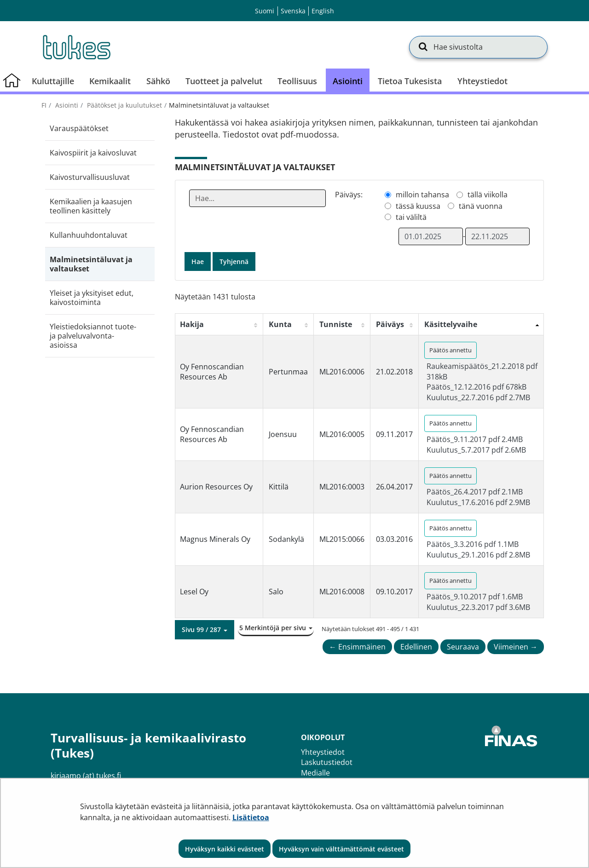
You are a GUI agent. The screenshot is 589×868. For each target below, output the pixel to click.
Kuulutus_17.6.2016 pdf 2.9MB (478, 502)
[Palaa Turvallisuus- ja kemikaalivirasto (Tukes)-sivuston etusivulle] (76, 47)
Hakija (192, 324)
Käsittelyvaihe (451, 324)
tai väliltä (411, 217)
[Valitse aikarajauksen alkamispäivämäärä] (431, 236)
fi (44, 105)
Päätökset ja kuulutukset (124, 105)
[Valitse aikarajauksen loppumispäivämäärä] (497, 236)
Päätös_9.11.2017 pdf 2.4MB (475, 439)
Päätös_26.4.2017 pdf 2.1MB (475, 492)
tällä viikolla (488, 195)
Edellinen (416, 647)
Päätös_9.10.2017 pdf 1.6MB (475, 597)
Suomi (265, 11)
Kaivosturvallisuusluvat (90, 177)
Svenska (293, 11)
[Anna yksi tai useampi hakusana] (257, 198)
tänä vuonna (481, 206)
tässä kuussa (418, 206)
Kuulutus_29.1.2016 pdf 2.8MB (478, 555)
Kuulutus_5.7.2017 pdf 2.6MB (476, 450)
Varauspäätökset (79, 128)
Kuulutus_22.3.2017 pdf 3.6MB (478, 607)
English (323, 11)
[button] (205, 630)
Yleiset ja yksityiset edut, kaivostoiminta (92, 298)
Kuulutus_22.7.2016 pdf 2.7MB (478, 397)
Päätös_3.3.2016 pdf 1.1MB (473, 544)
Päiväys (390, 324)
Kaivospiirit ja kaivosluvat (93, 153)
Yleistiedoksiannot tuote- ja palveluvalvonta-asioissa (93, 336)
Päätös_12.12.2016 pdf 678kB (476, 387)
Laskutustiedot (327, 762)
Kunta (280, 324)
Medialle (315, 773)
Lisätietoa (251, 817)
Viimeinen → (516, 647)
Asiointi (66, 105)
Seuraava (463, 647)
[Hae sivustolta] (478, 47)
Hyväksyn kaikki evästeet (225, 849)
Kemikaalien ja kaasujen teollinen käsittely (91, 206)
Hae (198, 262)
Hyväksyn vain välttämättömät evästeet (341, 849)
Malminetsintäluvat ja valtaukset (91, 264)
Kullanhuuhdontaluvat (89, 235)
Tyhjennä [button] (234, 262)
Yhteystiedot (323, 752)
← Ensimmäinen (357, 647)
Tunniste (336, 324)
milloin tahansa (422, 195)
